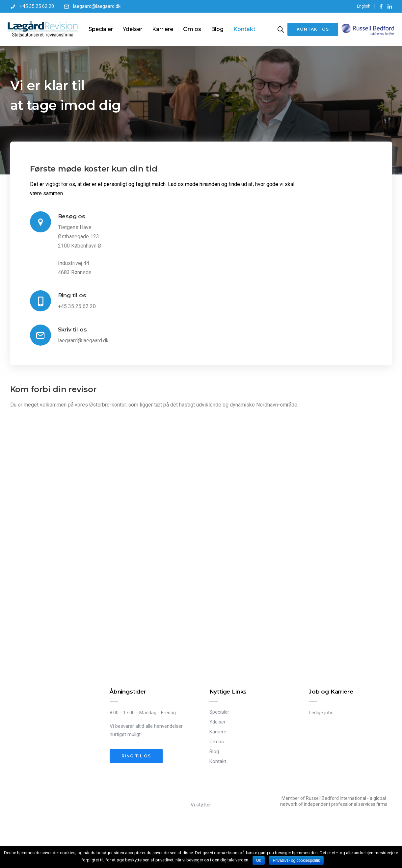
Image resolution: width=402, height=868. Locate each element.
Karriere (163, 29)
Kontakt (245, 29)
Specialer (101, 29)
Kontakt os (310, 29)
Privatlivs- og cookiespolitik (296, 860)
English (364, 6)
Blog (218, 29)
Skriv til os (72, 329)
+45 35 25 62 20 (37, 6)
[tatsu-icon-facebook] (381, 6)
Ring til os (72, 295)
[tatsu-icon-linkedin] (390, 6)
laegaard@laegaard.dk (97, 6)
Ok (259, 860)
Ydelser (133, 29)
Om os (193, 29)
